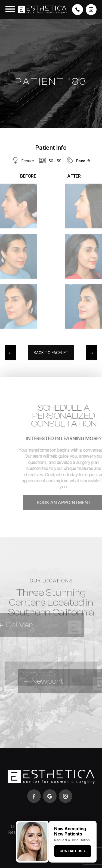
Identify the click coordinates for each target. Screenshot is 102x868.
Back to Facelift (51, 353)
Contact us (73, 851)
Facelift (83, 161)
